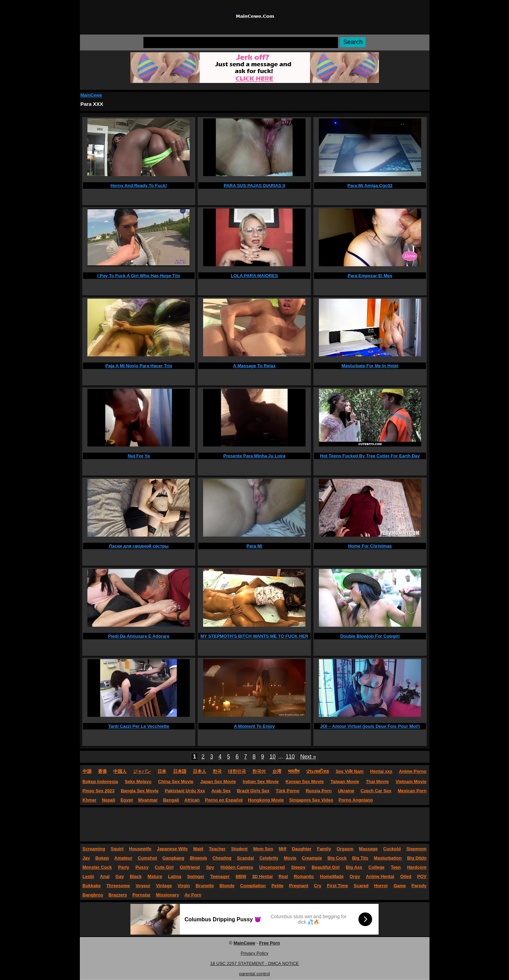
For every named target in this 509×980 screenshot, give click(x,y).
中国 (87, 771)
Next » (308, 757)
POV (422, 876)
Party (124, 867)
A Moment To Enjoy (254, 726)
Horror (381, 886)
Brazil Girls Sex (253, 791)
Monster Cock (97, 867)
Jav (86, 858)
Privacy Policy (254, 953)
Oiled (406, 876)
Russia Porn (319, 791)
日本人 (200, 771)
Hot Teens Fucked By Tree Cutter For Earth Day (370, 456)
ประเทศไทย (318, 771)
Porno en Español (224, 800)
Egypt (127, 800)
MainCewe (91, 95)
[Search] (241, 42)
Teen (396, 867)
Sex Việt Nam (350, 771)
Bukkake (92, 886)
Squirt (117, 849)
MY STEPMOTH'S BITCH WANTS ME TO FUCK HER (254, 636)
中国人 (120, 771)
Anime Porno (413, 771)
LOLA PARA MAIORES (254, 276)
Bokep (102, 858)
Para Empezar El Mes (370, 276)
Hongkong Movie (266, 800)
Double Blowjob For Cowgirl (370, 636)
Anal (105, 876)
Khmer (90, 800)
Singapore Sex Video (311, 800)
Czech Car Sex (376, 791)
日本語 (180, 771)
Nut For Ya (139, 456)
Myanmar (148, 800)
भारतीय (294, 771)
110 (290, 757)
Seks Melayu (138, 782)
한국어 (259, 771)
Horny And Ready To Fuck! (139, 186)
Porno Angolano (356, 800)
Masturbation (388, 858)
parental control (255, 974)
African (192, 800)
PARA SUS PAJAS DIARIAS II (254, 186)
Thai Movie (377, 782)
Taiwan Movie (345, 782)
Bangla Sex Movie (140, 791)
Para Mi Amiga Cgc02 (370, 186)
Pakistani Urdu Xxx (185, 791)
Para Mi (254, 546)
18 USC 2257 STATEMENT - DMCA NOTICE (254, 963)
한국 (217, 771)
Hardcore (417, 867)
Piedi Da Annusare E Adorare (139, 636)
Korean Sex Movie (305, 782)
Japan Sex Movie (218, 782)
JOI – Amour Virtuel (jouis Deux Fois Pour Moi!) (370, 726)
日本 (162, 771)
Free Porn (270, 943)
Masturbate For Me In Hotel (370, 366)
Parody (419, 886)
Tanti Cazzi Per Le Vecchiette (139, 726)
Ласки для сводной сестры (139, 546)
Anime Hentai (380, 876)
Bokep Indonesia (100, 782)
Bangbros (93, 895)
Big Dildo (417, 858)
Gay (120, 876)
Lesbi (88, 876)
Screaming (94, 849)
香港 (102, 771)
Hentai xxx (381, 771)
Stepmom (416, 849)
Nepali (108, 800)
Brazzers (118, 895)
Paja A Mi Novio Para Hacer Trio (139, 366)
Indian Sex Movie (261, 782)
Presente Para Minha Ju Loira (254, 456)
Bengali (171, 800)
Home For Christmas (370, 546)
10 (273, 757)
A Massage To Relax (254, 366)
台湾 (277, 771)
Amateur (123, 858)
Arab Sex (221, 791)
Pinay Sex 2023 (99, 791)
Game (400, 886)
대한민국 (237, 771)
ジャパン (142, 771)
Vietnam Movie (411, 782)
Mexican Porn (412, 791)
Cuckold (392, 849)
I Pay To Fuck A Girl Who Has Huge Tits (139, 276)
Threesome (118, 886)
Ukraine (346, 791)
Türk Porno (288, 791)
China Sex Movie (176, 782)
